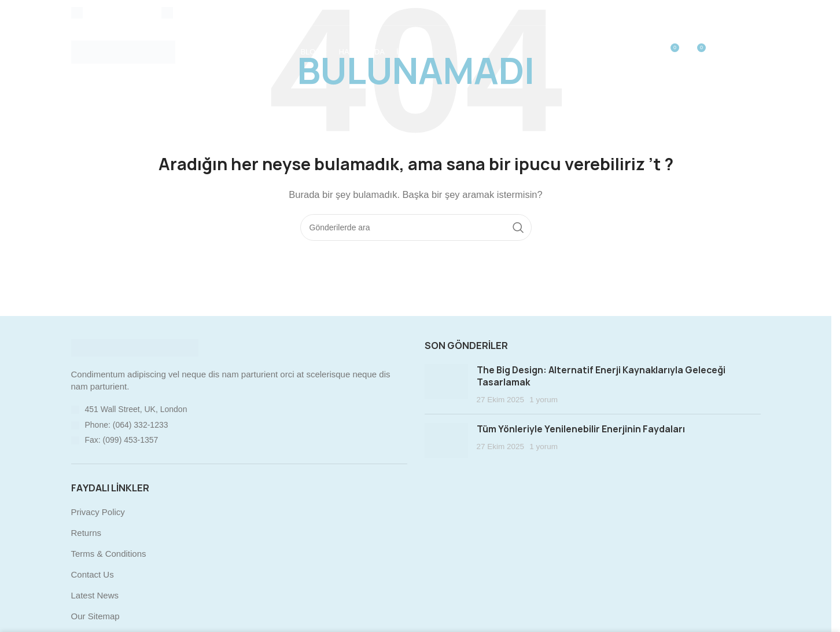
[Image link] (135, 347)
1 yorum (544, 400)
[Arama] (416, 227)
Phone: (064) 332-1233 (127, 425)
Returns (86, 533)
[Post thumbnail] (446, 385)
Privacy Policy (98, 512)
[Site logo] (123, 51)
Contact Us (93, 574)
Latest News (95, 595)
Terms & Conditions (109, 554)
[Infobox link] (110, 13)
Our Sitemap (95, 616)
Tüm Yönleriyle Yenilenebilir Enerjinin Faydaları (581, 429)
